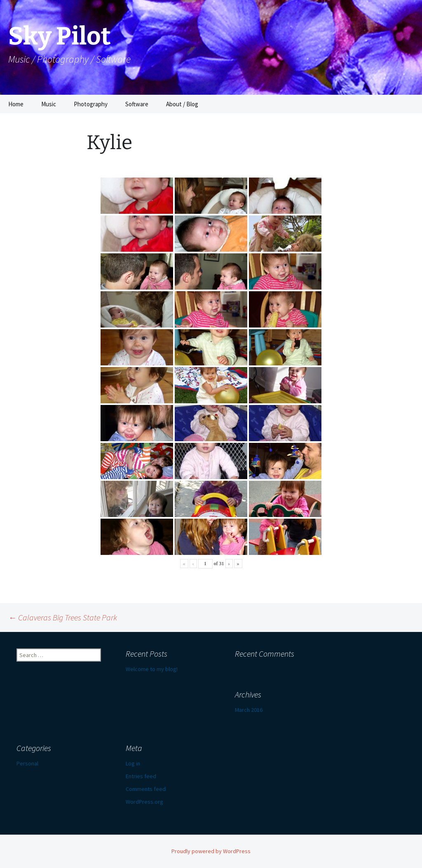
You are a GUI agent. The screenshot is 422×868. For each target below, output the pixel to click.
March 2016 (249, 710)
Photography (91, 104)
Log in (133, 763)
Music (49, 104)
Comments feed (146, 789)
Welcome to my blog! (152, 669)
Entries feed (141, 776)
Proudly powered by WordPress (211, 851)
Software (137, 104)
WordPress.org (144, 802)
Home (16, 104)
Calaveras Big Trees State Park (63, 617)
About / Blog (182, 104)
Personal (27, 763)
